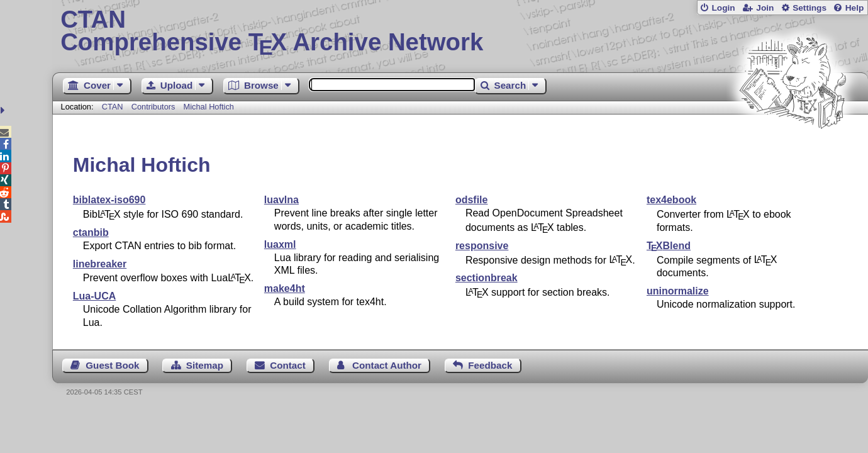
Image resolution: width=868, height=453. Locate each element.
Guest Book (112, 365)
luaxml (280, 244)
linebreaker (100, 264)
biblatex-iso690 (109, 200)
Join (765, 8)
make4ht (285, 288)
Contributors (153, 107)
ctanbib (91, 232)
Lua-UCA (94, 296)
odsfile (472, 200)
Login (723, 8)
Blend (669, 246)
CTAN (113, 107)
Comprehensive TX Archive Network (460, 31)
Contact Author (387, 365)
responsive (482, 246)
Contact (288, 365)
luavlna (281, 200)
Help (855, 8)
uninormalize (678, 291)
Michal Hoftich (209, 107)
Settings (810, 8)
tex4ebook (671, 200)
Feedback (490, 365)
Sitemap (205, 365)
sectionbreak (487, 278)
